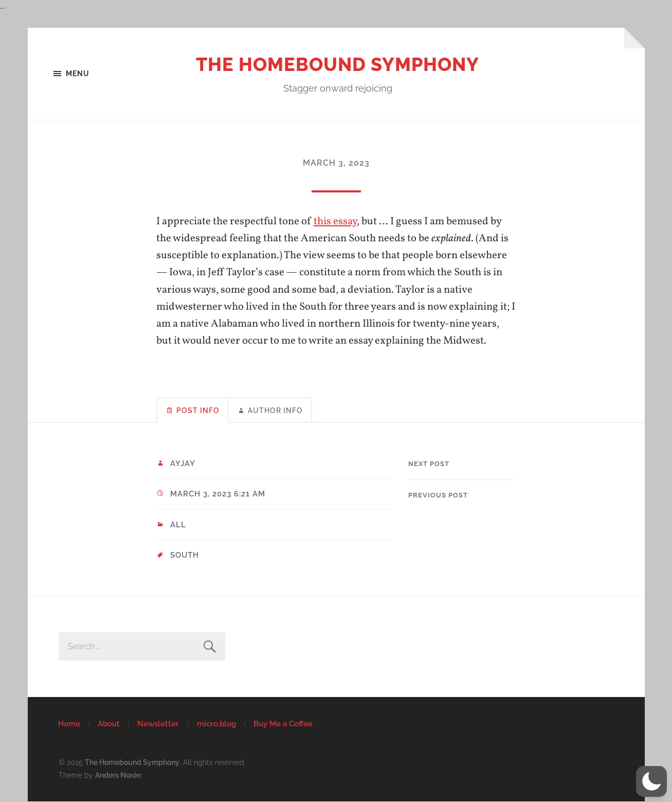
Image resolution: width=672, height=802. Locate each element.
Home (69, 724)
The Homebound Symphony (338, 64)
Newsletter (158, 724)
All (178, 525)
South (185, 555)
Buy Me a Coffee (283, 724)
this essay (335, 221)
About (109, 724)
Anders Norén (118, 775)
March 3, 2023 (336, 163)
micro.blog (216, 724)
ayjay (183, 464)
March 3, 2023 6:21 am (218, 494)
